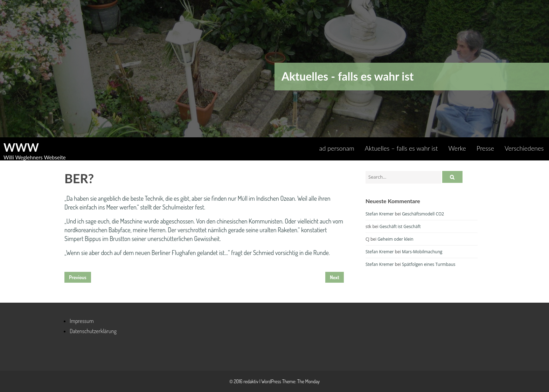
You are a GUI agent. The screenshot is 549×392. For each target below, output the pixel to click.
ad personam (337, 148)
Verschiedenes (524, 148)
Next (335, 277)
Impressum (82, 321)
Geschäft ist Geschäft (400, 226)
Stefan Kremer (380, 214)
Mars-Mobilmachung (422, 252)
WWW (21, 147)
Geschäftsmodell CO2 (423, 214)
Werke (457, 148)
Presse (485, 148)
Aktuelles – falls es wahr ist (401, 148)
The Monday (308, 381)
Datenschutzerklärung (93, 331)
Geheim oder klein (395, 239)
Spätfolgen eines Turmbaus (429, 264)
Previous (78, 277)
